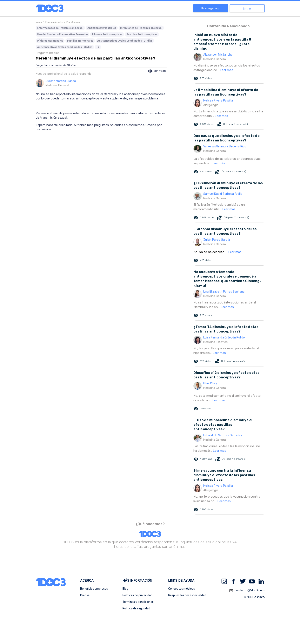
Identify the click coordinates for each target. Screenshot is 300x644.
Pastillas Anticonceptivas (142, 34)
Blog (125, 589)
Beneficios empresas (94, 589)
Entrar (247, 9)
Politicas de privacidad (137, 595)
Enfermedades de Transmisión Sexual (60, 28)
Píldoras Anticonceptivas (107, 34)
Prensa (85, 595)
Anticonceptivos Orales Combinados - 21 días (125, 41)
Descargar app (211, 8)
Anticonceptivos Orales (102, 28)
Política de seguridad (136, 608)
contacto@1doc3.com (247, 591)
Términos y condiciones (138, 602)
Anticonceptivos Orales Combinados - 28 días (65, 47)
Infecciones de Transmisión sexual (141, 28)
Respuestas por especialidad (187, 595)
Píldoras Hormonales (50, 41)
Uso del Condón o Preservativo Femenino (63, 34)
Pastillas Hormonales (80, 41)
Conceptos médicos (182, 589)
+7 (98, 47)
